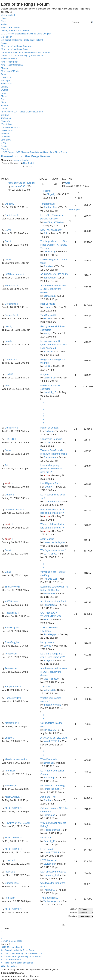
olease (47, 620)
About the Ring (48, 797)
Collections (6, 77)
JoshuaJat (10, 359)
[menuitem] (10, 127)
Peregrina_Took (51, 875)
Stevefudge (49, 778)
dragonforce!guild (52, 705)
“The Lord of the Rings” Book (14, 49)
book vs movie (48, 304)
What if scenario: (49, 759)
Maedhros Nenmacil (15, 759)
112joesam (49, 864)
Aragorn (45, 374)
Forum (4, 74)
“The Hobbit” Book (10, 62)
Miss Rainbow (51, 679)
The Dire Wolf (50, 579)
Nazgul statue (47, 642)
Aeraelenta (10, 654)
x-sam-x (17, 160)
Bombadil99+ (50, 207)
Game (4, 109)
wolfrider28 (49, 690)
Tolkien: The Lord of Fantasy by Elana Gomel (22, 56)
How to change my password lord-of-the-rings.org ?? (51, 469)
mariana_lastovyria (53, 222)
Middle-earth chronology (53, 786)
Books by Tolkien (9, 59)
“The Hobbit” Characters (12, 65)
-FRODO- (10, 439)
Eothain (49, 431)
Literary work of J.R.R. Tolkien (15, 31)
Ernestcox (48, 352)
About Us (5, 121)
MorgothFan (11, 723)
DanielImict (10, 215)
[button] (1, 176)
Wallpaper (6, 81)
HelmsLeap (49, 815)
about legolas (47, 539)
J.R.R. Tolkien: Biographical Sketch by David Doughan (26, 34)
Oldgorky (51, 194)
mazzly (8, 326)
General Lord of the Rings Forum (26, 156)
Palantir (47, 191)
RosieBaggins (12, 628)
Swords (4, 90)
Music (4, 96)
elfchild (47, 319)
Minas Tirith (46, 838)
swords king (49, 252)
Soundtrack (6, 84)
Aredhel (26, 160)
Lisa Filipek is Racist (51, 483)
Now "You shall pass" (51, 230)
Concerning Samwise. (52, 439)
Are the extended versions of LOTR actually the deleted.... (54, 289)
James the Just (51, 789)
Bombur (47, 800)
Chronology (6, 37)
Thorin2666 (49, 890)
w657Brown (49, 594)
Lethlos (47, 443)
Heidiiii (47, 366)
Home (4, 18)
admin (47, 475)
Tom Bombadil (48, 204)
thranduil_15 (50, 392)
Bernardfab (49, 278)
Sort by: (82, 913)
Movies (4, 68)
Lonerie (47, 646)
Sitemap (5, 115)
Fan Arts (5, 106)
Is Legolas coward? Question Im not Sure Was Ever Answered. (54, 345)
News (4, 21)
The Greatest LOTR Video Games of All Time (22, 112)
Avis (7, 385)
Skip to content (8, 15)
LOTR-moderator (13, 274)
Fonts (4, 93)
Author (4, 24)
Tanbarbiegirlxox (52, 901)
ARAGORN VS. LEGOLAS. (54, 274)
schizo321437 (50, 730)
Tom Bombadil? (48, 315)
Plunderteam (50, 457)
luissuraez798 (18, 186)
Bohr (7, 230)
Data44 (49, 487)
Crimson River (12, 883)
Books (4, 43)
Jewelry (5, 87)
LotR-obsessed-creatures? (54, 872)
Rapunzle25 (50, 605)
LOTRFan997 (50, 554)
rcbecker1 (10, 860)
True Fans (46, 687)
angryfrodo (49, 661)
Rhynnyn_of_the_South (17, 823)
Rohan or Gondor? (50, 428)
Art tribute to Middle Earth (53, 601)
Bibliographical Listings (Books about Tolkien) (22, 40)
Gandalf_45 (49, 841)
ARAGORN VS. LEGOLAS (54, 738)
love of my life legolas (54, 542)
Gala (68, 183)
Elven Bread (47, 849)
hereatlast (48, 763)
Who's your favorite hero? (53, 550)
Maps (4, 102)
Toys (3, 99)
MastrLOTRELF (51, 741)
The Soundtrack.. (49, 898)
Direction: (81, 916)
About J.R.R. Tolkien (10, 27)
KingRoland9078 (52, 830)
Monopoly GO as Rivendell (21, 183)
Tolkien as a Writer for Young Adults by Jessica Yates (25, 52)
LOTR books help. (50, 860)
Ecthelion (48, 266)
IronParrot (10, 898)
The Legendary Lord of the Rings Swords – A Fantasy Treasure (54, 245)
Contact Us (6, 118)
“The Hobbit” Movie (10, 71)
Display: (82, 909)
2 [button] (2, 173)
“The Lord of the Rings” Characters (17, 46)
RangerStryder (12, 687)
